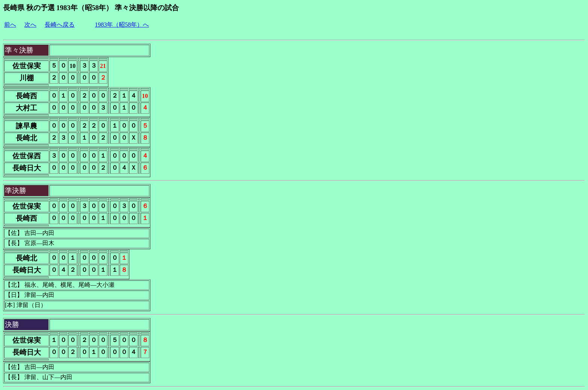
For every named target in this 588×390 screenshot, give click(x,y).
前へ (10, 25)
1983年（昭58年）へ (122, 25)
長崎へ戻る (60, 25)
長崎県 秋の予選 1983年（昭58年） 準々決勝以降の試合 (91, 8)
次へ (30, 25)
